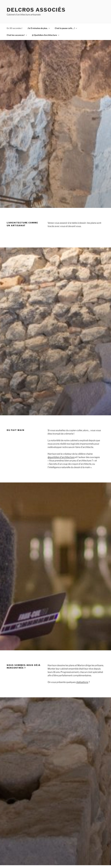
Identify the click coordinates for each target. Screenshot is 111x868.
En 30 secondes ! (15, 28)
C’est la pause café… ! (66, 28)
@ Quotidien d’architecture (46, 35)
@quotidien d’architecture (61, 457)
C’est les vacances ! (17, 35)
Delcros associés (36, 10)
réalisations (82, 682)
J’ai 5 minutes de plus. (39, 28)
